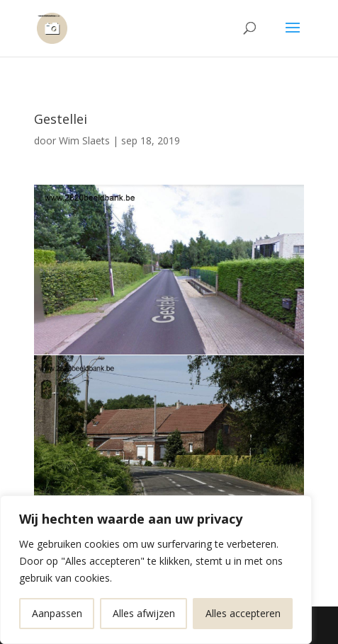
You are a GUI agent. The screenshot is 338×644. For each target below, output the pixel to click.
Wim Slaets (84, 140)
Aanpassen (57, 613)
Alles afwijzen (144, 613)
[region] (156, 570)
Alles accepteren (243, 613)
